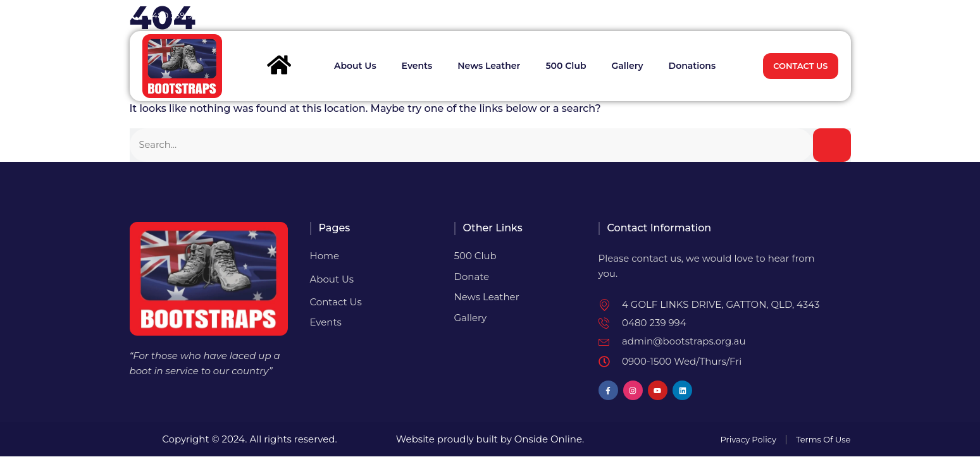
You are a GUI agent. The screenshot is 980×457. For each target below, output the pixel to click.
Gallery (628, 66)
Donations (692, 66)
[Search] (832, 145)
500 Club (566, 66)
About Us (355, 66)
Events (417, 66)
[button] (840, 15)
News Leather (489, 66)
